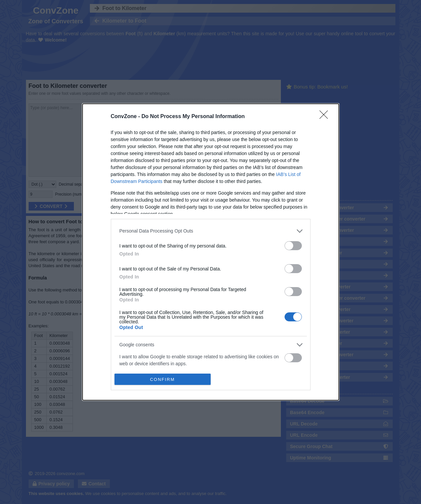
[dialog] (211, 252)
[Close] (326, 117)
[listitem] (211, 231)
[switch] (293, 246)
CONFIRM (163, 379)
